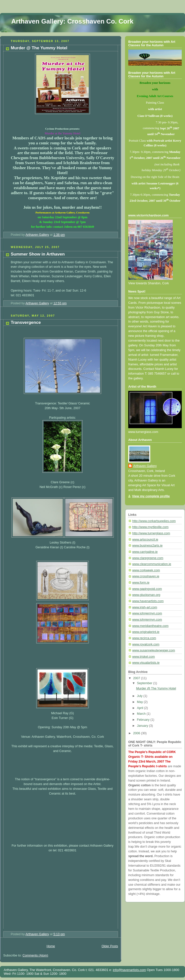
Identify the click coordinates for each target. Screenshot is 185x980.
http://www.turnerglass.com (151, 533)
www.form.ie (141, 583)
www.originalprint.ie (146, 632)
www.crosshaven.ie (146, 576)
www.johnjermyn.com (147, 613)
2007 (137, 678)
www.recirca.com (144, 638)
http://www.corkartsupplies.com (154, 521)
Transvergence (26, 322)
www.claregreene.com (148, 558)
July (140, 696)
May (140, 702)
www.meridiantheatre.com (150, 626)
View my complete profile (151, 496)
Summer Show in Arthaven (38, 254)
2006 (137, 733)
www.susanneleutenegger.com (154, 650)
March (142, 714)
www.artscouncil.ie (145, 540)
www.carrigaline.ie (145, 552)
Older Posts (110, 946)
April (141, 708)
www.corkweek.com (146, 570)
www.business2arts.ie (147, 546)
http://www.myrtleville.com (150, 527)
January (143, 726)
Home (51, 946)
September (145, 683)
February (144, 720)
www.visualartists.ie (146, 663)
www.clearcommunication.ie (152, 564)
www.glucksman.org (146, 595)
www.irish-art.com (145, 607)
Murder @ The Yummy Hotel (39, 48)
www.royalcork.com (146, 644)
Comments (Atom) (35, 955)
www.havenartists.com (148, 601)
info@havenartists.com (129, 970)
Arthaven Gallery (145, 466)
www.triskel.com (143, 657)
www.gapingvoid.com (147, 589)
